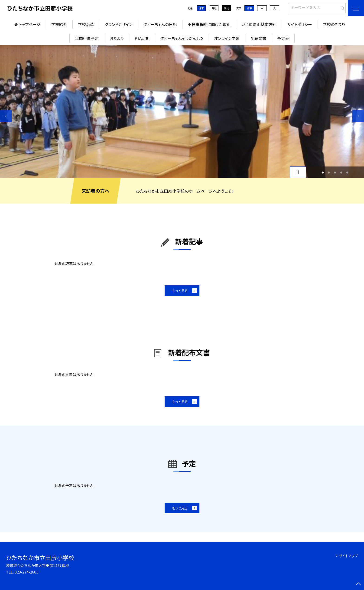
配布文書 (258, 38)
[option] (182, 112)
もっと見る (180, 291)
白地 (214, 8)
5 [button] (347, 172)
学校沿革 (86, 24)
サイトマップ (348, 556)
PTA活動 (142, 38)
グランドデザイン (119, 24)
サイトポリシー (300, 24)
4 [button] (341, 172)
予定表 (283, 38)
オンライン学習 (227, 38)
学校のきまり (334, 24)
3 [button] (335, 172)
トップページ (30, 24)
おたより (117, 38)
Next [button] (358, 116)
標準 (249, 8)
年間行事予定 (87, 38)
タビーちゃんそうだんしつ (182, 38)
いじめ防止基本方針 (259, 24)
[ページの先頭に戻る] (358, 584)
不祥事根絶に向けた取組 (209, 24)
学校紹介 (59, 24)
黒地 (227, 8)
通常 (201, 8)
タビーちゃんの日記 (160, 24)
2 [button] (329, 172)
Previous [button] (6, 116)
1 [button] (323, 172)
